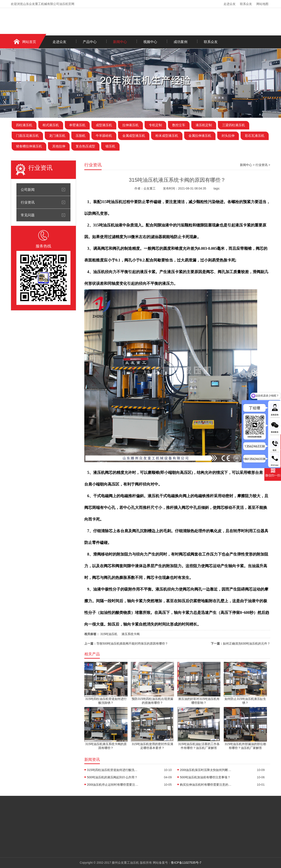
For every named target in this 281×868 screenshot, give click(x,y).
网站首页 (29, 42)
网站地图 (262, 4)
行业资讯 (28, 202)
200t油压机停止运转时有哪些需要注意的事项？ (113, 785)
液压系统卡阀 (131, 634)
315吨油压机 (109, 634)
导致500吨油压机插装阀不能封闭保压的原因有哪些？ (132, 643)
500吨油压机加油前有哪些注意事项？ (205, 777)
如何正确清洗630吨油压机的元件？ (247, 643)
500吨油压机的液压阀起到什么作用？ (112, 777)
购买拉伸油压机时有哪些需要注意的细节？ (206, 785)
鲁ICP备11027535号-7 (186, 863)
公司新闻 (28, 190)
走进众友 (230, 4)
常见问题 (28, 215)
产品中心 (90, 42)
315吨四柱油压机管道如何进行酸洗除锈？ (113, 770)
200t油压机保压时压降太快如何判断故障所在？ (206, 770)
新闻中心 (120, 42)
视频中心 (150, 42)
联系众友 (246, 4)
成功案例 (180, 42)
